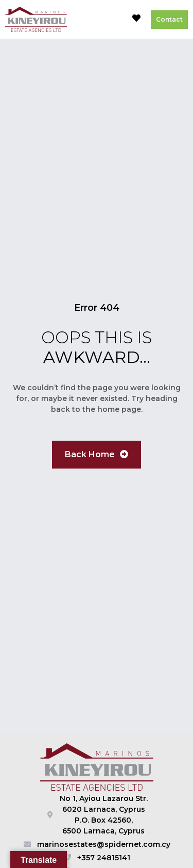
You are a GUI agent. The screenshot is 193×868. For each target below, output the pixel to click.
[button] (113, 20)
